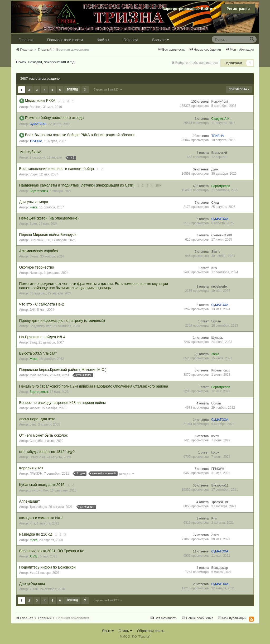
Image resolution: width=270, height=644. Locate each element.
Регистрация (238, 9)
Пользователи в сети (65, 40)
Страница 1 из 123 (108, 89)
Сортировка (239, 89)
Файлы (103, 40)
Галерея (131, 40)
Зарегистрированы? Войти (190, 9)
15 (158, 185)
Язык (108, 631)
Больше (160, 40)
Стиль (125, 631)
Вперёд (73, 90)
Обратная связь (150, 631)
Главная (26, 40)
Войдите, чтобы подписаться (197, 63)
